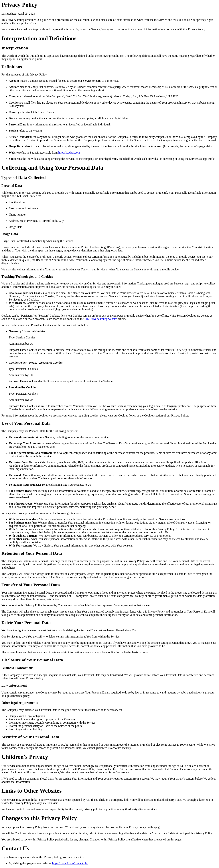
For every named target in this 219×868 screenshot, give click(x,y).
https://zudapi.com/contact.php (70, 863)
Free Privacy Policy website (101, 319)
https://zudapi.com (69, 153)
